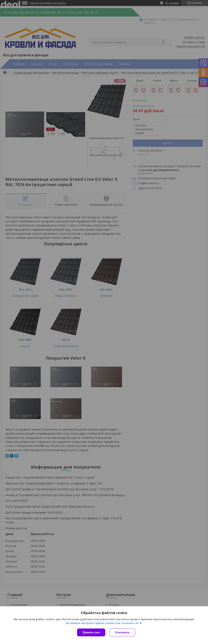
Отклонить (122, 632)
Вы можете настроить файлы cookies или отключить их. (103, 623)
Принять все (91, 632)
